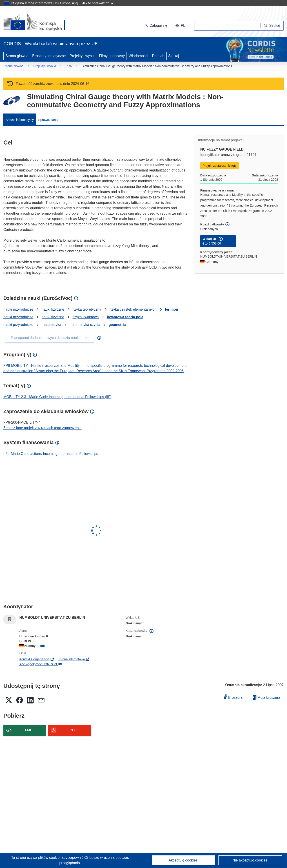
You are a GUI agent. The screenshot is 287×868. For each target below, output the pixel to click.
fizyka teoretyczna (87, 309)
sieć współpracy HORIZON (41, 664)
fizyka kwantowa (86, 317)
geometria (117, 325)
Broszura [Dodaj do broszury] (233, 697)
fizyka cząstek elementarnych (133, 309)
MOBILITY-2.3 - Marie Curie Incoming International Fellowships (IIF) (57, 397)
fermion (172, 309)
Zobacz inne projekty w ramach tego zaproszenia (42, 428)
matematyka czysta (85, 325)
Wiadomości (138, 56)
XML (28, 730)
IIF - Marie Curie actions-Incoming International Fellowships (51, 454)
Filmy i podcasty (112, 56)
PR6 (69, 66)
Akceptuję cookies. (184, 860)
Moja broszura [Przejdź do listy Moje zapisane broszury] (266, 698)
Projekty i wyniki (82, 56)
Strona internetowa (74, 659)
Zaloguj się (156, 26)
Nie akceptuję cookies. (250, 860)
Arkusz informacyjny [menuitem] (20, 120)
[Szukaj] (272, 26)
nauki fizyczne (53, 309)
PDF (73, 730)
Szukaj (174, 56)
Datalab (158, 56)
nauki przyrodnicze (18, 309)
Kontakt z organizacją (37, 659)
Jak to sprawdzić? (98, 3)
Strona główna (17, 56)
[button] (180, 26)
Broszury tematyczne (49, 56)
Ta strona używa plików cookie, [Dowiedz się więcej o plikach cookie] (36, 858)
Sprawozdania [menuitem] (48, 120)
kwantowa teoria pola (125, 317)
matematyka (51, 325)
